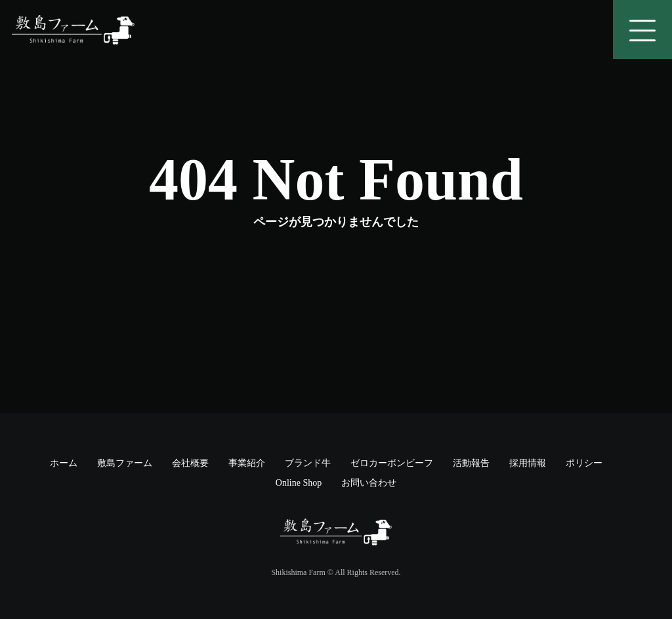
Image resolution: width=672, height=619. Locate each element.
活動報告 (471, 463)
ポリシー (584, 463)
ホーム (64, 463)
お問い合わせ (369, 483)
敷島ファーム (125, 463)
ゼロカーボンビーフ (392, 463)
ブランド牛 (308, 463)
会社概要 (190, 463)
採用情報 (528, 463)
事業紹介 (247, 463)
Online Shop (299, 483)
